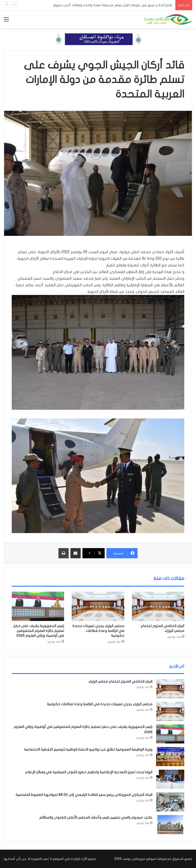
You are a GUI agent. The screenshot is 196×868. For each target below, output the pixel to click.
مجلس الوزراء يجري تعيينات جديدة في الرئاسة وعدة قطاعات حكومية (98, 631)
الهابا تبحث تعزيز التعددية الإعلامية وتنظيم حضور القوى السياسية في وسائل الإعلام (89, 772)
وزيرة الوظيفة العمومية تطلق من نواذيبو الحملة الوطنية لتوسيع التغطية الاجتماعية (88, 749)
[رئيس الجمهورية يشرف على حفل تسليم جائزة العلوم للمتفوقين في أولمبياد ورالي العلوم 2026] (38, 606)
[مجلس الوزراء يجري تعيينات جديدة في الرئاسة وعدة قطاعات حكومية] (98, 606)
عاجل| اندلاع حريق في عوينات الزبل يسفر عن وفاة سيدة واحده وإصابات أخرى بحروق (113, 5)
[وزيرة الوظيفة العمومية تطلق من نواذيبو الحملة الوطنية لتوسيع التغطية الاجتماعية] (170, 757)
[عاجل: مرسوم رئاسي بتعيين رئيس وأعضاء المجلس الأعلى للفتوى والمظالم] (170, 825)
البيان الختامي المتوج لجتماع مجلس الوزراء (120, 681)
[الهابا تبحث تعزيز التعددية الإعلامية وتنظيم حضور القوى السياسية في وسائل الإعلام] (170, 779)
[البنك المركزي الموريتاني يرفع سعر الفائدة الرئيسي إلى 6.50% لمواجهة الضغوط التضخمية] (170, 802)
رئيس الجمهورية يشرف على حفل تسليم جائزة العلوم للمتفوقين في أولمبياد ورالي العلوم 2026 (39, 631)
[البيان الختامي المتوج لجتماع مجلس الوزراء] (158, 606)
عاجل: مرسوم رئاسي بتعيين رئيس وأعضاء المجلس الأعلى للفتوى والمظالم (96, 817)
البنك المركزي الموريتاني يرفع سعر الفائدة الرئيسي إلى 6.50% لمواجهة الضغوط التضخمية (84, 795)
